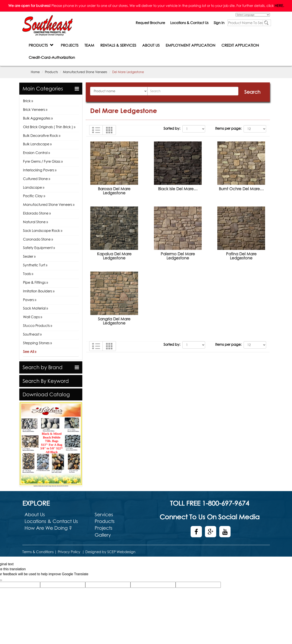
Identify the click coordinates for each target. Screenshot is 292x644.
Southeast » (32, 334)
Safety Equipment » (39, 248)
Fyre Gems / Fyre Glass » (43, 161)
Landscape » (34, 187)
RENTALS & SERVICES (118, 45)
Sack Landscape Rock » (43, 231)
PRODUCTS (41, 45)
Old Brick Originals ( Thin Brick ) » (49, 127)
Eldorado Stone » (37, 213)
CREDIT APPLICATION (240, 45)
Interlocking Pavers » (40, 170)
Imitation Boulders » (39, 291)
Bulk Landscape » (37, 144)
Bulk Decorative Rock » (42, 136)
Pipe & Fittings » (35, 282)
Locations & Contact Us (189, 23)
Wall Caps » (33, 317)
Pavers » (30, 300)
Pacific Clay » (34, 196)
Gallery (103, 535)
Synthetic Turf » (35, 265)
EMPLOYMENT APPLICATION (191, 45)
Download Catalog (46, 394)
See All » (30, 352)
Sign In (219, 23)
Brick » (28, 101)
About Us (35, 515)
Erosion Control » (36, 153)
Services (104, 515)
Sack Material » (35, 308)
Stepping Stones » (37, 343)
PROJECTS (70, 45)
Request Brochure (150, 23)
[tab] (51, 89)
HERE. (279, 6)
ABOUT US (151, 45)
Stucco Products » (38, 326)
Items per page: (228, 128)
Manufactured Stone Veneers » (49, 205)
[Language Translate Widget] (253, 15)
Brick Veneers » (35, 110)
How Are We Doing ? (48, 528)
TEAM (89, 45)
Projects (104, 528)
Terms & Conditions (38, 552)
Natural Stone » (35, 222)
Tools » (28, 274)
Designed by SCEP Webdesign (110, 552)
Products (51, 72)
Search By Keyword (46, 381)
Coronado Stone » (38, 239)
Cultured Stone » (37, 179)
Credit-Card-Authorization (52, 57)
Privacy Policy (69, 552)
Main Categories (43, 89)
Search (252, 92)
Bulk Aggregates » (38, 118)
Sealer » (29, 256)
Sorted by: (172, 128)
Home (35, 72)
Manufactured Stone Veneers (85, 72)
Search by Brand (43, 367)
